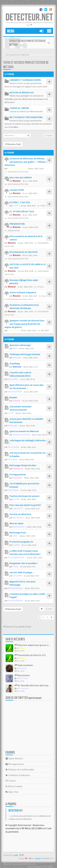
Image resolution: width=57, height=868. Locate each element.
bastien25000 (15, 392)
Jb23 (15, 536)
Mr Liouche (14, 447)
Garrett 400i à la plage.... (22, 572)
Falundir (17, 357)
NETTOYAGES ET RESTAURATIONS (26, 117)
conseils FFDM (17, 190)
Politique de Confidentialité (20, 770)
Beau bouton (22, 675)
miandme (13, 459)
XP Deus (40, 287)
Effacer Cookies (14, 786)
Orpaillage (15, 363)
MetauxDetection (17, 168)
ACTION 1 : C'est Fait (20, 202)
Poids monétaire (24, 665)
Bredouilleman (15, 588)
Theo (16, 566)
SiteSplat (38, 859)
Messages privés (15, 764)
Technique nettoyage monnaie (25, 354)
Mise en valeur (16, 523)
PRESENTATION (17, 224)
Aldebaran (18, 469)
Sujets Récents (14, 758)
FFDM (16, 206)
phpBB (16, 855)
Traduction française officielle (15, 864)
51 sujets (49, 135)
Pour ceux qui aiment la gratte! (25, 505)
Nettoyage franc (18, 533)
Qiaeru (32, 864)
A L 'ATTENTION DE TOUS (22, 211)
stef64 (16, 545)
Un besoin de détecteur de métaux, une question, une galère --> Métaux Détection (25, 162)
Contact (11, 781)
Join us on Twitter (24, 698)
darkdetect (19, 527)
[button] (51, 617)
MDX (15, 348)
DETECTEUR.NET (29, 17)
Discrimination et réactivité (23, 252)
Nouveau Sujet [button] (13, 144)
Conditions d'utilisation (18, 775)
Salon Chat (12, 792)
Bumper (13, 397)
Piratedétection (16, 557)
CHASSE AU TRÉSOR (19, 108)
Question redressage (20, 345)
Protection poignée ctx (21, 542)
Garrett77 (18, 508)
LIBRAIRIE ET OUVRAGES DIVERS (25, 80)
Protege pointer (18, 474)
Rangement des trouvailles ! (24, 563)
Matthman (13, 490)
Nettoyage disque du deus (23, 465)
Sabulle (17, 401)
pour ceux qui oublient (21, 177)
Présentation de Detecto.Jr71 (30, 655)
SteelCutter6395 (21, 435)
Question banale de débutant (24, 431)
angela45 (18, 478)
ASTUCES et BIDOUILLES (22, 92)
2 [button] (43, 617)
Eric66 (16, 499)
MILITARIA (45, 330)
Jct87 (11, 413)
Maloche (17, 367)
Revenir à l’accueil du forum (17, 627)
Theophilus (14, 330)
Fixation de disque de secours (24, 496)
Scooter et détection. (21, 514)
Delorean (13, 425)
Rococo (17, 181)
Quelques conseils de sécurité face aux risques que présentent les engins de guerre (24, 324)
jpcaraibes (13, 379)
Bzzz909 (17, 576)
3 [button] (47, 617)
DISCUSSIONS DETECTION (18, 172)
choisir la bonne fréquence (23, 292)
